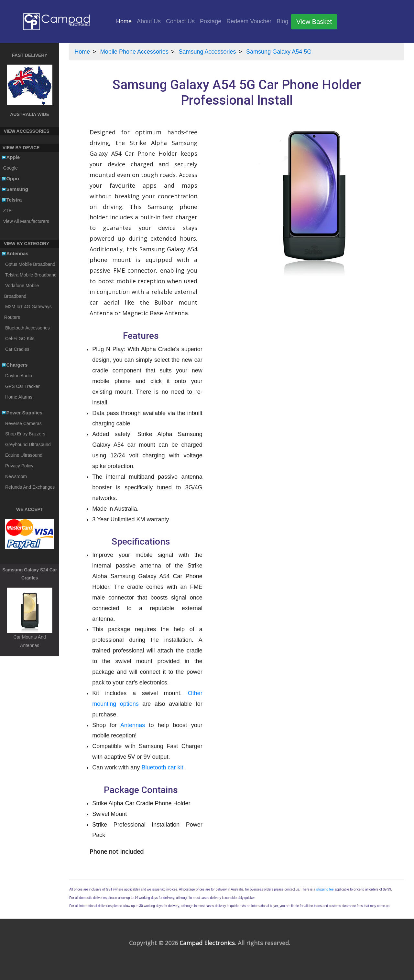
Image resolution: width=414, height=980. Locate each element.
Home (125, 20)
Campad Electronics (207, 943)
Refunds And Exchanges (30, 487)
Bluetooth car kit (162, 767)
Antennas (133, 725)
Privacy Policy (19, 466)
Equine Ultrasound (24, 455)
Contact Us (180, 21)
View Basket (314, 22)
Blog (282, 21)
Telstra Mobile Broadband (31, 275)
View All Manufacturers (26, 221)
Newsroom (16, 476)
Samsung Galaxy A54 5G (279, 52)
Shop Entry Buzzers (25, 434)
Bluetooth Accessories (27, 328)
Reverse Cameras (23, 423)
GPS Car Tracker (22, 386)
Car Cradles (17, 349)
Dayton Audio (19, 376)
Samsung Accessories (207, 52)
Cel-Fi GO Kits (20, 339)
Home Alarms (19, 397)
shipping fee (325, 889)
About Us (149, 21)
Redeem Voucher (249, 21)
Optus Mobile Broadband (30, 264)
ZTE (7, 211)
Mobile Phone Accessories (134, 52)
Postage (211, 21)
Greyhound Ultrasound (28, 444)
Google (11, 168)
